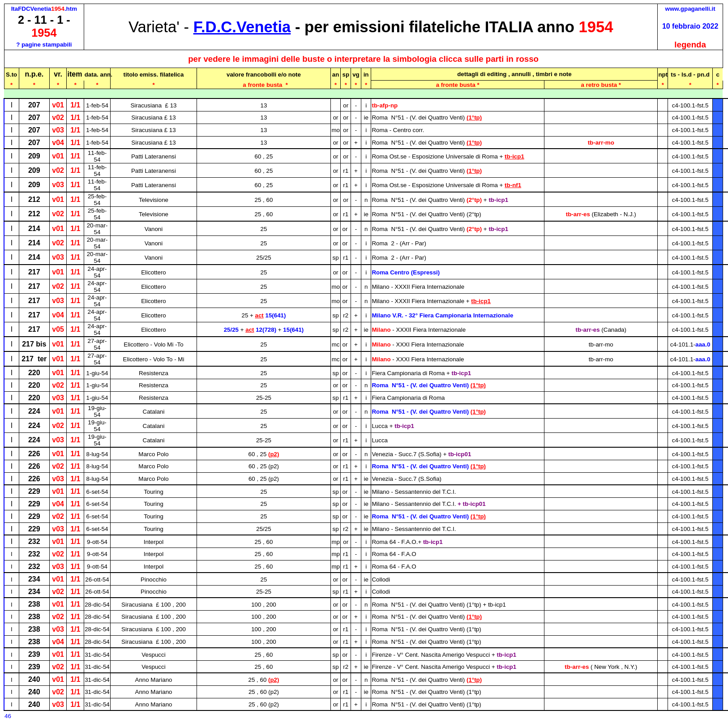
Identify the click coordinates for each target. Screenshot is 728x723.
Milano (419, 330)
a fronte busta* (264, 85)
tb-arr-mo (601, 143)
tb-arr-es (601, 214)
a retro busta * (601, 85)
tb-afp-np (385, 105)
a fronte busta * (458, 85)
